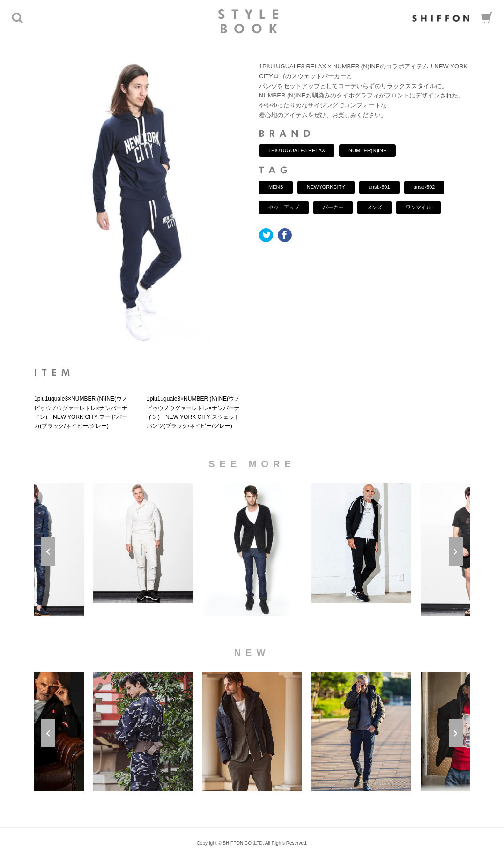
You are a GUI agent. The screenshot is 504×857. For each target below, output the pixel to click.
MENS (276, 187)
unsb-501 (379, 187)
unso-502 (424, 187)
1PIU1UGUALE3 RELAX (297, 150)
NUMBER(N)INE (367, 150)
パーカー (333, 207)
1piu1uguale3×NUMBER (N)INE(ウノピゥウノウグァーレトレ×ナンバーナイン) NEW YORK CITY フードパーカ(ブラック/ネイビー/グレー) (81, 412)
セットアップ (284, 207)
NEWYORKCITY (326, 187)
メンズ (374, 207)
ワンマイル (419, 207)
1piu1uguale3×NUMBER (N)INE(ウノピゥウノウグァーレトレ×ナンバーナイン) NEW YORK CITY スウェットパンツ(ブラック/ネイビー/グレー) (193, 412)
